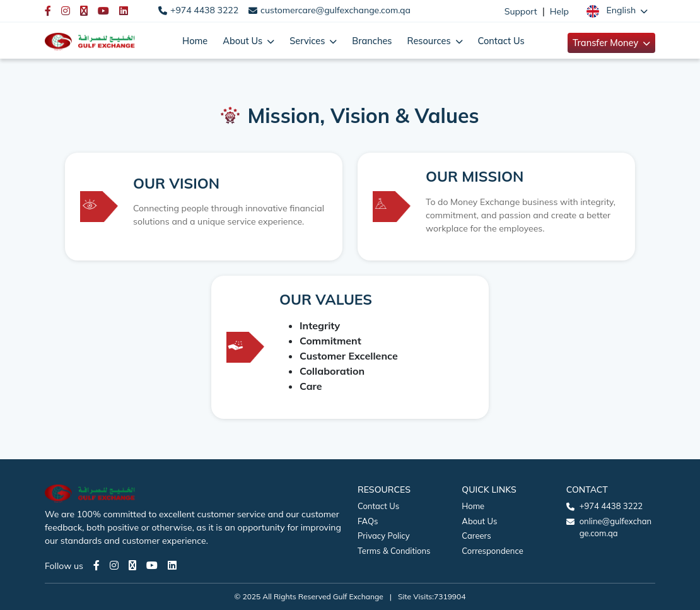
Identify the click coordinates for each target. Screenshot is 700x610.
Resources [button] (430, 41)
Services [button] (308, 41)
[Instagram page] (114, 565)
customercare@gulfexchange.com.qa (335, 10)
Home (195, 41)
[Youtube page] (152, 565)
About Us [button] (244, 41)
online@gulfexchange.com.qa (615, 527)
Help (559, 11)
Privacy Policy (384, 536)
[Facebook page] (96, 565)
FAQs (368, 521)
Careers (476, 536)
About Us (479, 521)
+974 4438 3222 (204, 10)
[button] (617, 11)
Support (521, 11)
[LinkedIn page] (172, 565)
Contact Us (501, 41)
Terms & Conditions (394, 551)
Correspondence (492, 551)
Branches (372, 41)
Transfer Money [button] (607, 43)
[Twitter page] (132, 565)
